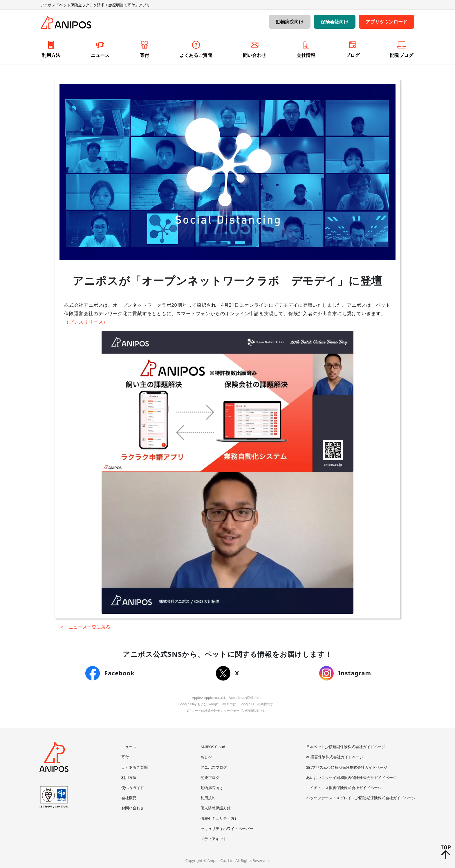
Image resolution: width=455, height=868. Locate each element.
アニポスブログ (214, 767)
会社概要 (129, 798)
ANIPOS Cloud (213, 747)
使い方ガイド (133, 788)
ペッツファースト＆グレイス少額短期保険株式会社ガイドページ (361, 798)
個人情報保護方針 (216, 808)
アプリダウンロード (387, 22)
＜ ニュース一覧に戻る (85, 627)
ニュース (129, 747)
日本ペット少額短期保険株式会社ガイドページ (346, 747)
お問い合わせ (133, 808)
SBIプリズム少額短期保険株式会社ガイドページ (347, 767)
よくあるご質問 (134, 767)
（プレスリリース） (86, 322)
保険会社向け (335, 22)
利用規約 (208, 798)
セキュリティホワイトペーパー (227, 829)
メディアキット (214, 839)
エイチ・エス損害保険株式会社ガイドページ (344, 788)
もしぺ (206, 757)
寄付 (125, 757)
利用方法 (129, 777)
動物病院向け (290, 22)
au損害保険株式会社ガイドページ (335, 757)
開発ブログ (210, 777)
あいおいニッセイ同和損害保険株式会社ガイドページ (351, 777)
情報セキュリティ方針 (219, 818)
